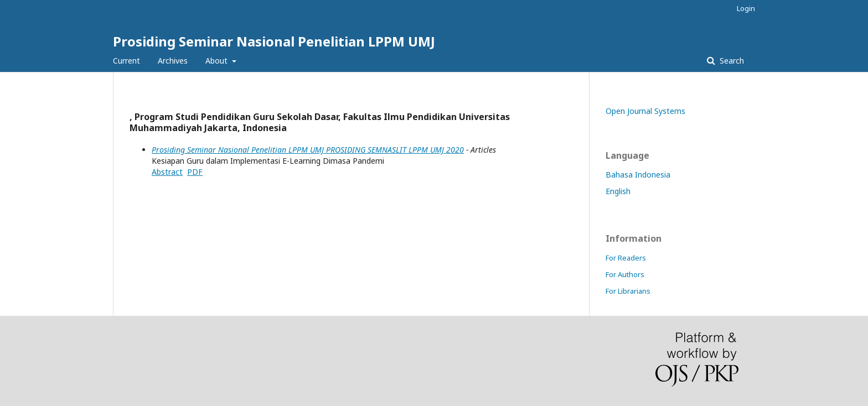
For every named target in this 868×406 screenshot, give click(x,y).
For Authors (625, 274)
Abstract (167, 172)
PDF (195, 172)
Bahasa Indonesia (638, 175)
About (218, 61)
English (618, 191)
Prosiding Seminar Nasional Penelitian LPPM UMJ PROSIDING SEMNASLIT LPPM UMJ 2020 (308, 150)
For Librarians (628, 291)
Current (126, 61)
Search (731, 61)
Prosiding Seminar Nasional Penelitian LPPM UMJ (274, 41)
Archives (173, 61)
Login (746, 8)
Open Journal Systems (645, 111)
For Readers (626, 258)
